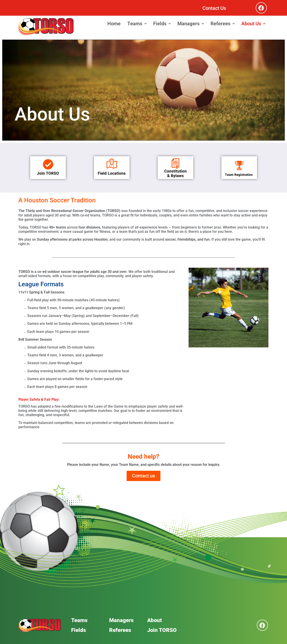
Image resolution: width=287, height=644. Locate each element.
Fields (162, 24)
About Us (253, 24)
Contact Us (214, 8)
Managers (191, 24)
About (154, 620)
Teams (137, 24)
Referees (223, 24)
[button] (137, 24)
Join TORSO (162, 630)
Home (114, 24)
